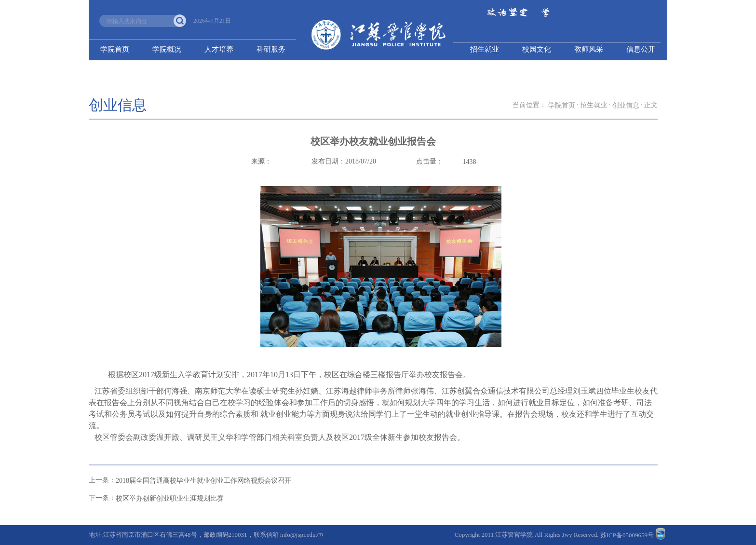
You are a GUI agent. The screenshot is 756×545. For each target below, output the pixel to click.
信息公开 (641, 49)
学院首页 (115, 49)
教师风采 (589, 49)
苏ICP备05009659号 (627, 535)
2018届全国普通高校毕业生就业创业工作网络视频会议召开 (203, 481)
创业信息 (626, 105)
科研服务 (271, 49)
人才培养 (219, 49)
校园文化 (537, 49)
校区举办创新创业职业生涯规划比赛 (170, 498)
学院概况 (167, 49)
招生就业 (485, 49)
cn (320, 534)
